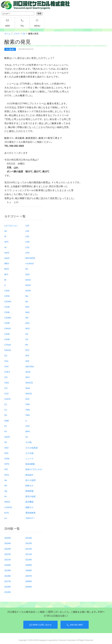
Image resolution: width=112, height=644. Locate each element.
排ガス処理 (30, 480)
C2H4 (7, 296)
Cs (6, 404)
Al (5, 236)
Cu (6, 410)
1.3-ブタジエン (11, 225)
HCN (7, 475)
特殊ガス (29, 486)
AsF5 (7, 253)
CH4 (6, 366)
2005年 (29, 587)
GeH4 (7, 437)
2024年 (8, 543)
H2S (6, 453)
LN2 (27, 236)
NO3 (27, 328)
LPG (27, 253)
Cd (6, 355)
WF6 (28, 431)
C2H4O (8, 301)
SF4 (27, 355)
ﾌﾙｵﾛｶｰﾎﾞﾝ (30, 518)
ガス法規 (29, 453)
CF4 (6, 361)
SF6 (27, 361)
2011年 (29, 554)
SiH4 (28, 388)
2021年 (8, 560)
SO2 (27, 399)
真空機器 (29, 502)
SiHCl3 (29, 393)
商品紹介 (29, 475)
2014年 (29, 538)
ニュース (29, 458)
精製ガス (29, 507)
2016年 (8, 587)
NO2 (27, 323)
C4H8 (7, 339)
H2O (6, 448)
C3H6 (7, 312)
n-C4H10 (29, 263)
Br (5, 280)
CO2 (6, 393)
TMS (28, 415)
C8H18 (8, 350)
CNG (7, 383)
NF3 (27, 307)
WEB (7, 23)
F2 (6, 426)
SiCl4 (28, 372)
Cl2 (6, 377)
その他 (28, 442)
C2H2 (7, 290)
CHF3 (7, 372)
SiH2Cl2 (29, 383)
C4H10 (8, 328)
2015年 (8, 592)
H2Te (7, 464)
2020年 (8, 565)
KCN (7, 513)
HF (6, 486)
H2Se (7, 458)
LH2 (27, 225)
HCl (6, 469)
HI (5, 496)
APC (6, 242)
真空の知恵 (30, 496)
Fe (6, 431)
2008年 (29, 570)
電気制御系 (30, 513)
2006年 (29, 581)
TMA (28, 404)
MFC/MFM (30, 258)
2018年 (8, 576)
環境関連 (29, 491)
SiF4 (27, 377)
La (6, 518)
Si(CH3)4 (30, 366)
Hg (6, 491)
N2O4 (28, 285)
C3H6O (8, 318)
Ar (5, 247)
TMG (28, 410)
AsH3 (7, 258)
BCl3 (7, 269)
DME (7, 421)
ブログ (16, 34)
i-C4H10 (8, 507)
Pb (27, 345)
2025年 (8, 538)
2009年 (29, 565)
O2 (24, 34)
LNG (27, 242)
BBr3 (7, 263)
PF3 (27, 350)
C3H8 (7, 323)
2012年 (29, 549)
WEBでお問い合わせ (40, 625)
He (6, 480)
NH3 (27, 312)
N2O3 (28, 280)
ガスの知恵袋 (32, 448)
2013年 (29, 543)
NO (27, 318)
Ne (27, 301)
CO (6, 388)
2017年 (8, 581)
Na (27, 296)
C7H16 (8, 345)
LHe (27, 231)
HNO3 (7, 502)
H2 (6, 442)
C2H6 (7, 307)
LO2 (27, 247)
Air (6, 231)
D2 (6, 415)
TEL (22, 23)
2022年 (8, 554)
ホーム (7, 34)
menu (37, 23)
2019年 (8, 570)
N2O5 (28, 290)
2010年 (29, 560)
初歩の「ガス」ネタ (34, 469)
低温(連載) (30, 464)
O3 (27, 339)
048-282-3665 (75, 625)
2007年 (29, 576)
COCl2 (7, 399)
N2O (27, 274)
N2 (27, 269)
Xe (27, 437)
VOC (28, 426)
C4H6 (7, 334)
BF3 (6, 274)
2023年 (8, 549)
